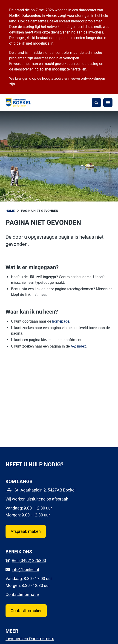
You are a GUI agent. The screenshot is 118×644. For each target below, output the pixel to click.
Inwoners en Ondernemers (30, 639)
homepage (61, 321)
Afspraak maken (26, 531)
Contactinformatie (22, 594)
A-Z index (78, 346)
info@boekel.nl (25, 569)
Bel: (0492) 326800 (29, 560)
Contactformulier (26, 611)
